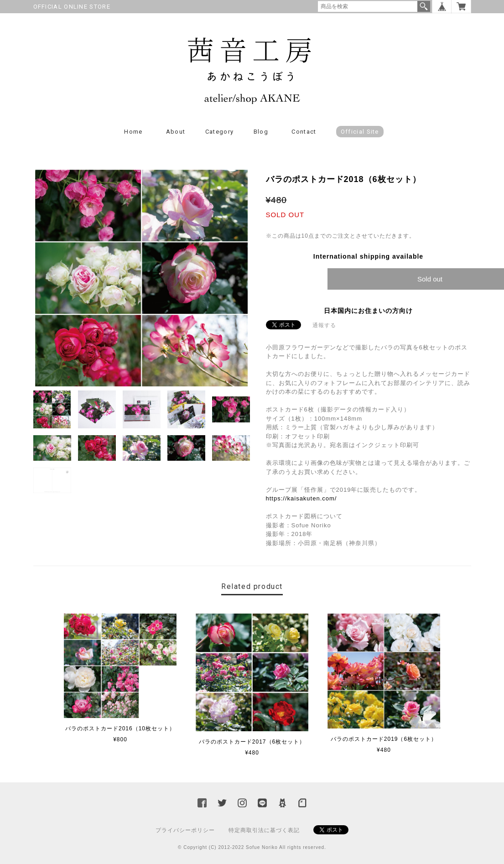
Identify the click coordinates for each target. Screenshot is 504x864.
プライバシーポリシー (185, 830)
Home (133, 132)
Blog (261, 132)
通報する (324, 325)
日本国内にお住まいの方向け (368, 311)
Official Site (360, 132)
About (176, 132)
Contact (304, 132)
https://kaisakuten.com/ (301, 498)
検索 (424, 6)
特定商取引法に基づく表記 (264, 830)
